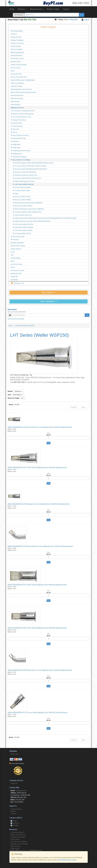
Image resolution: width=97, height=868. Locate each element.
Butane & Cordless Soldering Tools (22, 114)
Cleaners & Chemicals (18, 120)
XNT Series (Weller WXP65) (23, 230)
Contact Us (14, 783)
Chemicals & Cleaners (17, 43)
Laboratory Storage (16, 86)
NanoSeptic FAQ (17, 283)
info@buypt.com (21, 791)
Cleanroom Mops (16, 46)
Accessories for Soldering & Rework (23, 111)
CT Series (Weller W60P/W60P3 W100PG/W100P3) (30, 166)
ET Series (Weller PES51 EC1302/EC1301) (27, 178)
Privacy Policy (15, 839)
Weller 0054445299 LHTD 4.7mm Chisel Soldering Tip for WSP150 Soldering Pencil (37, 468)
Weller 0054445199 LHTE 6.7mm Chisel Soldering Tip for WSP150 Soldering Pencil (37, 628)
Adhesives (14, 34)
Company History (16, 809)
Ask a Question (48, 301)
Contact (66, 9)
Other (16, 194)
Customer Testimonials (18, 837)
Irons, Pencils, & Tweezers (20, 135)
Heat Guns (15, 129)
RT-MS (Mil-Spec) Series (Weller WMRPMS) (28, 203)
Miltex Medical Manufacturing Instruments (23, 92)
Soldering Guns (16, 154)
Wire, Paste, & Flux (18, 236)
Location (13, 814)
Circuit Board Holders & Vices (21, 117)
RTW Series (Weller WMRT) (23, 206)
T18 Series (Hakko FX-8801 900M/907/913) (27, 212)
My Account (15, 754)
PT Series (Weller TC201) (22, 197)
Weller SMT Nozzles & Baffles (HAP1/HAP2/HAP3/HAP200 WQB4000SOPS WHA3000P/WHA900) (45, 218)
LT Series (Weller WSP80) (22, 187)
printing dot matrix (16, 273)
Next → (84, 407)
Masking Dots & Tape (18, 138)
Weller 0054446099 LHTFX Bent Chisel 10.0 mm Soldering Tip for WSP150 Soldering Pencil (40, 546)
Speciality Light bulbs (17, 243)
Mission (13, 811)
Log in (87, 19)
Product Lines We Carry (18, 835)
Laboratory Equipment (17, 83)
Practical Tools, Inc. (23, 850)
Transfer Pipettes (16, 258)
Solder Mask (15, 147)
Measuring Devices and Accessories (21, 89)
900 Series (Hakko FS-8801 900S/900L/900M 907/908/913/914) (33, 163)
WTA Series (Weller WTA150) (23, 224)
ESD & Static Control (17, 58)
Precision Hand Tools (17, 95)
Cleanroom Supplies (17, 49)
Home (12, 9)
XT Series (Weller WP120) (22, 233)
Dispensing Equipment (17, 52)
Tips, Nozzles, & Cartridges (20, 160)
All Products (19, 15)
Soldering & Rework (17, 108)
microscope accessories (18, 270)
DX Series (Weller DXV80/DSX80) (25, 172)
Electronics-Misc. (16, 62)
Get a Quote (48, 292)
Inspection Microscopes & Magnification (23, 80)
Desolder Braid (16, 123)
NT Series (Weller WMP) (21, 190)
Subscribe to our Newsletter (19, 844)
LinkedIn (14, 825)
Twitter (14, 821)
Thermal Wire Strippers (19, 157)
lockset (13, 267)
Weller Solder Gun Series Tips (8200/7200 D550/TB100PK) (32, 221)
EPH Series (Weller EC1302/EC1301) (25, 175)
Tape (12, 255)
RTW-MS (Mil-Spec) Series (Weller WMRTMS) (28, 209)
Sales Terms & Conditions (19, 842)
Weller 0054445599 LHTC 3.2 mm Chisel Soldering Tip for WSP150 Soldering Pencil (37, 712)
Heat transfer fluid (16, 74)
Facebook (15, 823)
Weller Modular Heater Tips (22, 215)
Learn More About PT (18, 832)
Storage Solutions (16, 249)
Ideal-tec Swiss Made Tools (19, 77)
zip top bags (14, 279)
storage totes (14, 276)
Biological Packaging (17, 40)
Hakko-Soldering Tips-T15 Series (24, 181)
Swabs (13, 252)
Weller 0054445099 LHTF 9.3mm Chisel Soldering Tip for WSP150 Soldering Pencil (37, 585)
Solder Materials (16, 105)
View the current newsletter (16, 319)
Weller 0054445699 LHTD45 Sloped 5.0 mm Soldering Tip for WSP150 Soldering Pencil (39, 504)
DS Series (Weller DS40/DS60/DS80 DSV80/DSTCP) (30, 169)
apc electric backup (16, 264)
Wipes (13, 261)
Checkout (74, 19)
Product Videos (53, 9)
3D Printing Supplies (17, 31)
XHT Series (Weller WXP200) (23, 227)
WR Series (15, 240)
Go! (82, 15)
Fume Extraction (16, 68)
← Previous (73, 407)
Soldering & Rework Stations (20, 151)
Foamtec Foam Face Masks (19, 65)
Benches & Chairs (16, 37)
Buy (48, 443)
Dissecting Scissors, (17, 55)
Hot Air (14, 132)
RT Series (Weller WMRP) (22, 200)
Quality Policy (15, 848)
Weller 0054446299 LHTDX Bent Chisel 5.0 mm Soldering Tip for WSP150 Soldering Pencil (40, 427)
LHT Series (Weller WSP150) (23, 184)
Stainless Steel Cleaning (18, 246)
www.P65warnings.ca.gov (67, 860)
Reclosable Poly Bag (17, 98)
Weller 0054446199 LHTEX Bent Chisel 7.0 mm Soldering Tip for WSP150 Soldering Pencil (40, 670)
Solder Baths (16, 144)
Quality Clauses (16, 846)
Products (22, 9)
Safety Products (15, 101)
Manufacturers (37, 9)
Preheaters (15, 141)
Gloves (13, 71)
